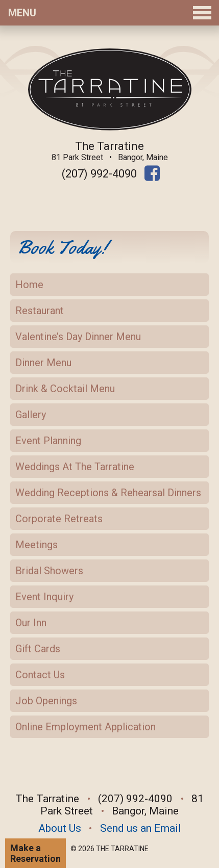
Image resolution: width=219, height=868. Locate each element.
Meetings (36, 545)
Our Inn (31, 623)
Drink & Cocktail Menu (65, 389)
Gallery (31, 415)
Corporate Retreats (59, 519)
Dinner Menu (43, 363)
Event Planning (48, 441)
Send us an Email (141, 828)
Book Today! (62, 247)
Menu (110, 13)
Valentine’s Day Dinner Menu (78, 337)
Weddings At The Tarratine (75, 467)
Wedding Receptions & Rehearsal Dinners (108, 493)
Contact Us (40, 675)
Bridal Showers (49, 571)
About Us (60, 828)
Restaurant (40, 311)
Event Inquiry (44, 597)
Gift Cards (38, 649)
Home (29, 285)
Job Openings (46, 701)
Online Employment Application (86, 727)
